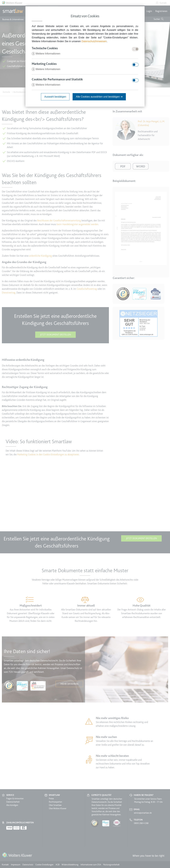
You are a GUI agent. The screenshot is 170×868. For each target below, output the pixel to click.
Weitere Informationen (46, 54)
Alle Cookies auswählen (99, 97)
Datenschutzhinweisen (94, 41)
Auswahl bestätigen (55, 97)
